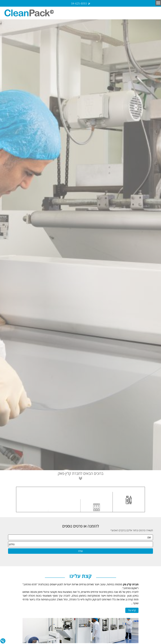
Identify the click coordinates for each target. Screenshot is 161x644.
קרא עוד (132, 610)
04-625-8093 (79, 3)
